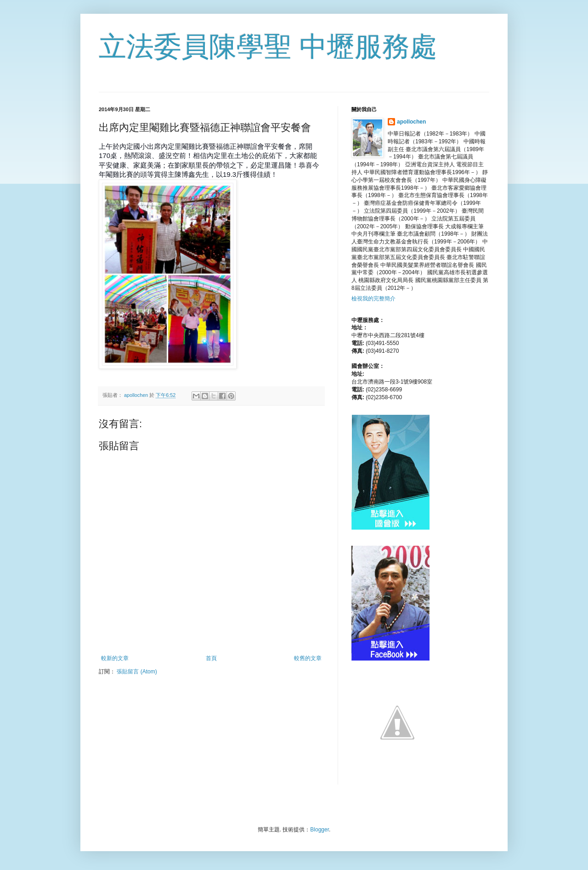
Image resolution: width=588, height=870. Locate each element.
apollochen (411, 122)
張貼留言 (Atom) (137, 672)
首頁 (211, 658)
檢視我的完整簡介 (373, 299)
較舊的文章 (308, 658)
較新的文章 (115, 658)
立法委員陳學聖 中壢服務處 (268, 47)
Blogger (319, 830)
